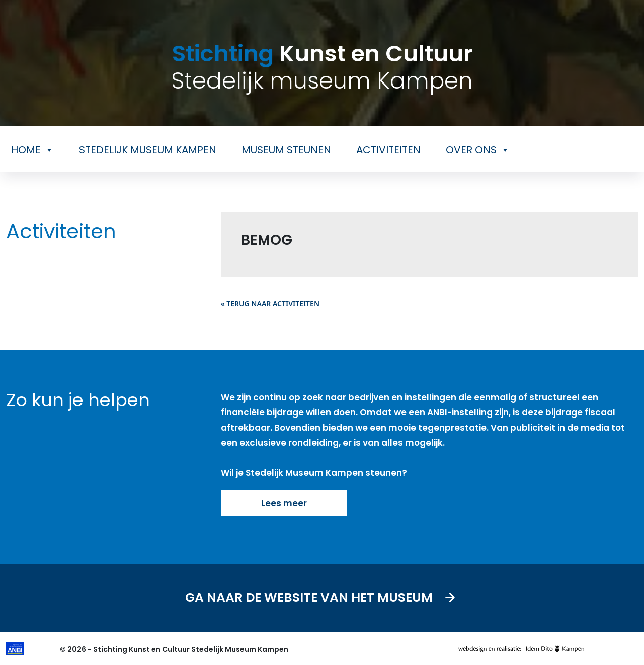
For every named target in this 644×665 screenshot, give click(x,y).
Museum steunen (286, 150)
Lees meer (284, 503)
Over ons (478, 150)
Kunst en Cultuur (322, 67)
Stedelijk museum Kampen (148, 150)
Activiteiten (388, 150)
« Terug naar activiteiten (270, 304)
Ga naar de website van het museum (322, 598)
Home (32, 150)
